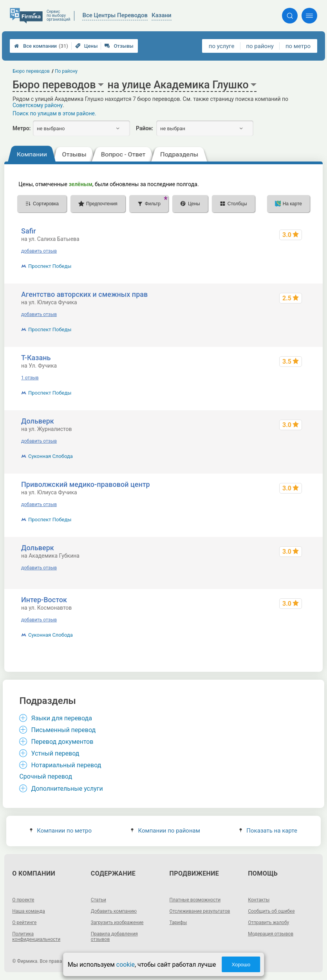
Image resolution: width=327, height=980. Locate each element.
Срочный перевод (46, 776)
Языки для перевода (61, 718)
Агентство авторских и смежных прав (84, 294)
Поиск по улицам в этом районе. (54, 113)
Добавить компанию (114, 911)
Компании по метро (61, 831)
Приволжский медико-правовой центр (86, 484)
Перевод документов (62, 742)
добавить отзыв (39, 251)
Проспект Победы (50, 266)
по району (260, 46)
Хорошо (241, 965)
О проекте (23, 900)
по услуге (222, 46)
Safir (29, 231)
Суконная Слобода (51, 456)
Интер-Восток (44, 600)
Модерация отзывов (271, 934)
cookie (126, 965)
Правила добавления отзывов (114, 937)
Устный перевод (55, 753)
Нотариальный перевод (66, 765)
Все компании (41, 46)
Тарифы (178, 923)
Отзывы (119, 46)
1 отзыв (30, 378)
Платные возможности (195, 900)
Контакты (259, 900)
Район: (145, 128)
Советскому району (38, 105)
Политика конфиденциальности (36, 937)
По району (66, 71)
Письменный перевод (63, 730)
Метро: (22, 128)
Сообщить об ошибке (271, 911)
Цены (87, 46)
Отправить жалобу (268, 923)
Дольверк (38, 421)
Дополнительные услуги (67, 789)
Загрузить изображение (117, 923)
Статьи (98, 900)
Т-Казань (36, 358)
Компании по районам (165, 831)
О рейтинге (24, 923)
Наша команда (29, 911)
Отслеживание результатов (200, 911)
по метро (298, 46)
